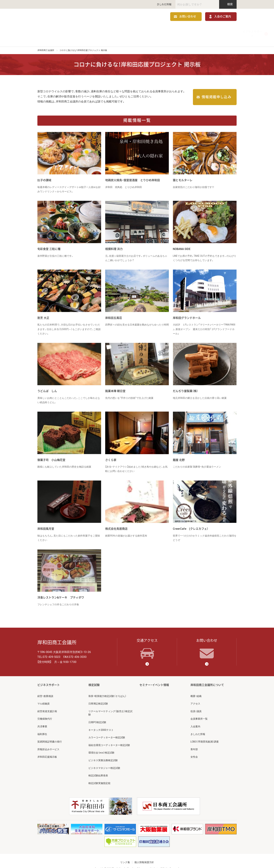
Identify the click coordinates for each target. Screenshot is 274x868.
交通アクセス (147, 641)
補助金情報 (97, 30)
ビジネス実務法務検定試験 (103, 753)
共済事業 (42, 719)
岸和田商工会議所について (217, 30)
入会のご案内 (223, 17)
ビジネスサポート (57, 30)
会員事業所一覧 (199, 712)
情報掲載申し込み (217, 90)
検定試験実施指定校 (99, 776)
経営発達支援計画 (47, 704)
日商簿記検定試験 (98, 696)
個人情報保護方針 (144, 855)
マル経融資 (44, 696)
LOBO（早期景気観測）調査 (205, 734)
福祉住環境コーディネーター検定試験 (109, 738)
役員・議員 (196, 704)
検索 (228, 4)
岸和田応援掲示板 (47, 750)
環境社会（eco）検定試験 (101, 745)
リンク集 (125, 855)
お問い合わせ (188, 17)
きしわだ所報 (164, 4)
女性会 (194, 750)
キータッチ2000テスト (101, 723)
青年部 (194, 742)
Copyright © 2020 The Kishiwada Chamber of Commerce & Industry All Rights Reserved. (137, 862)
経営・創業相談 (45, 689)
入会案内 (195, 719)
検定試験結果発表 (98, 768)
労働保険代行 (45, 712)
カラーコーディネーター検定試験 (107, 730)
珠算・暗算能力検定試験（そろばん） (107, 689)
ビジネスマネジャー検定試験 (104, 761)
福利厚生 (42, 727)
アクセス (195, 696)
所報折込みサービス (48, 742)
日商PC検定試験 (97, 715)
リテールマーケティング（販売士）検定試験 (110, 706)
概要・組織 (196, 689)
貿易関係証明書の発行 (50, 734)
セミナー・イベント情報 (177, 30)
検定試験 (137, 30)
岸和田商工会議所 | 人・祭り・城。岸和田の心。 (64, 17)
